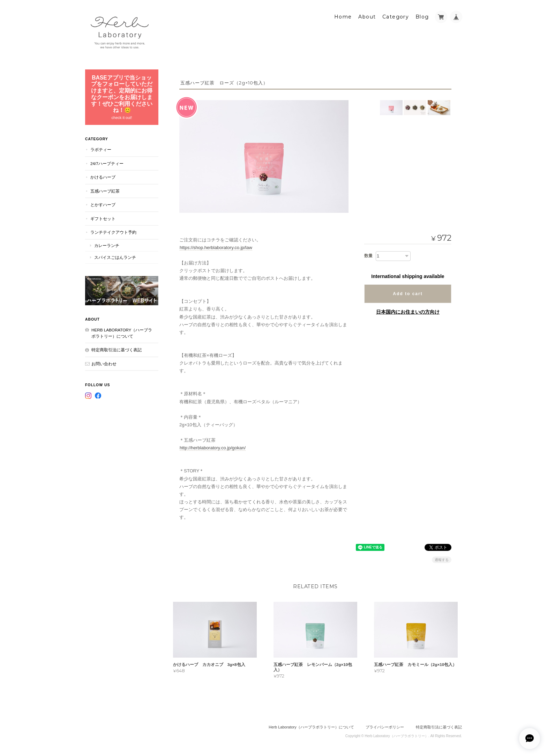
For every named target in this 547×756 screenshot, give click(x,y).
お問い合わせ (104, 363)
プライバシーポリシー (385, 727)
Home (343, 16)
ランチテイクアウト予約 (113, 232)
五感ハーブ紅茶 (105, 191)
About (367, 16)
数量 (368, 255)
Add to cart (408, 293)
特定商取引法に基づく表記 (117, 349)
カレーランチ (107, 245)
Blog (422, 16)
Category (396, 16)
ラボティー (101, 149)
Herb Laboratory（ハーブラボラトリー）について (122, 333)
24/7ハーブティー (107, 163)
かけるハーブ (103, 177)
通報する (442, 559)
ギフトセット (103, 218)
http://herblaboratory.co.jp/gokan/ (213, 447)
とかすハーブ (103, 204)
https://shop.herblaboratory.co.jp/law (216, 247)
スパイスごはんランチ (115, 257)
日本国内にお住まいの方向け (408, 312)
